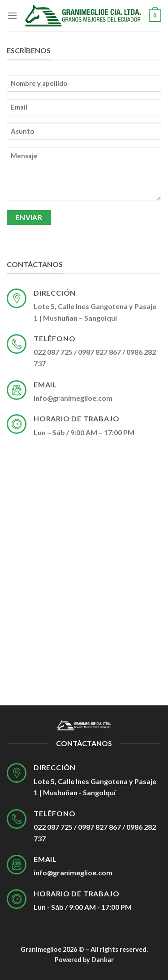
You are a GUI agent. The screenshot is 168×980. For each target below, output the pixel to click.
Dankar (103, 960)
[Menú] (12, 15)
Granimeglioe (41, 949)
